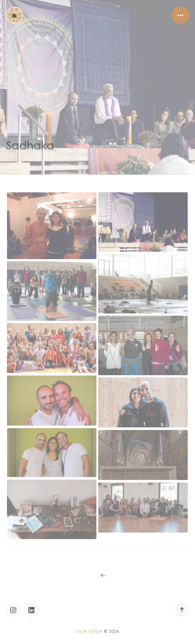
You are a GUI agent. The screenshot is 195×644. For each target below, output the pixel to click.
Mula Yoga (89, 631)
